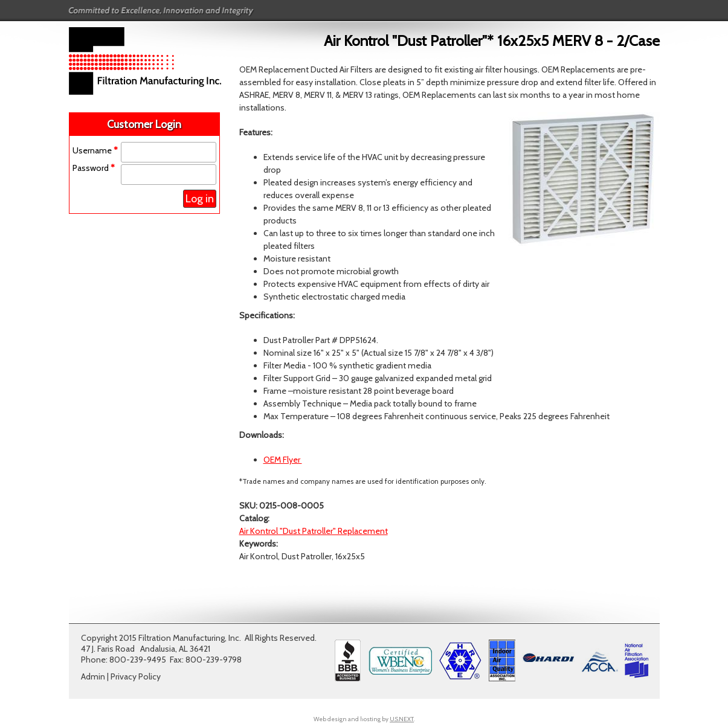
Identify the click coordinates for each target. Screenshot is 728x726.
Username (95, 150)
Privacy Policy (136, 676)
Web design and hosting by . (364, 719)
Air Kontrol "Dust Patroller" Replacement (314, 531)
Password (94, 168)
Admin (93, 676)
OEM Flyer (283, 460)
